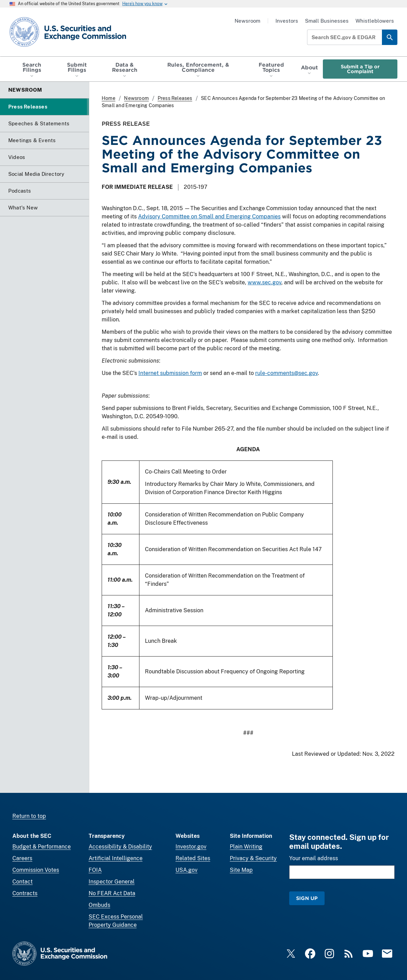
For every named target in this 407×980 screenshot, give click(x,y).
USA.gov (186, 870)
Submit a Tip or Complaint (360, 69)
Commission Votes (36, 870)
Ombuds (99, 905)
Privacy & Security (253, 858)
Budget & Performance (42, 847)
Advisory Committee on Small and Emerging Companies (209, 216)
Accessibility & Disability (120, 847)
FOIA (95, 870)
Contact (22, 882)
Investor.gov (191, 847)
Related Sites (193, 858)
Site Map (241, 870)
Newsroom (247, 21)
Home (109, 98)
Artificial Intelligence (116, 858)
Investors (287, 21)
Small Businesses (327, 21)
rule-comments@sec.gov (286, 373)
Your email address (314, 858)
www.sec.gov (264, 282)
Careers (22, 858)
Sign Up (307, 898)
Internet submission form (170, 373)
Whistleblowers (375, 21)
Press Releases (175, 98)
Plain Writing (246, 847)
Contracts (25, 893)
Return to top (29, 816)
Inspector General (112, 882)
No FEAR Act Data (112, 893)
